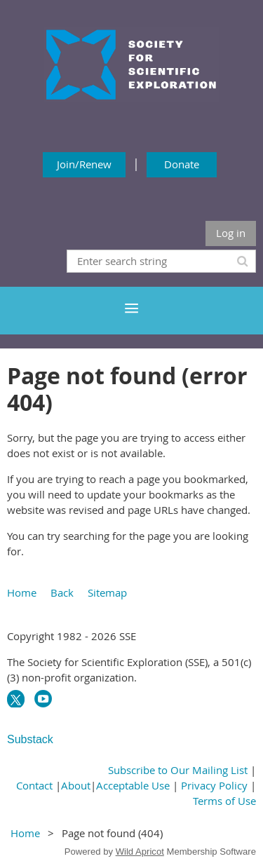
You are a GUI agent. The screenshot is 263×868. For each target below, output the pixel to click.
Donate (182, 164)
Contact (34, 785)
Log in (231, 233)
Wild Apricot (140, 852)
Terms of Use (224, 801)
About (76, 785)
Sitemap (107, 592)
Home (22, 592)
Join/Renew (84, 164)
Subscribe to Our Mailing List (178, 770)
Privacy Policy (214, 785)
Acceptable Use (133, 785)
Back (62, 592)
